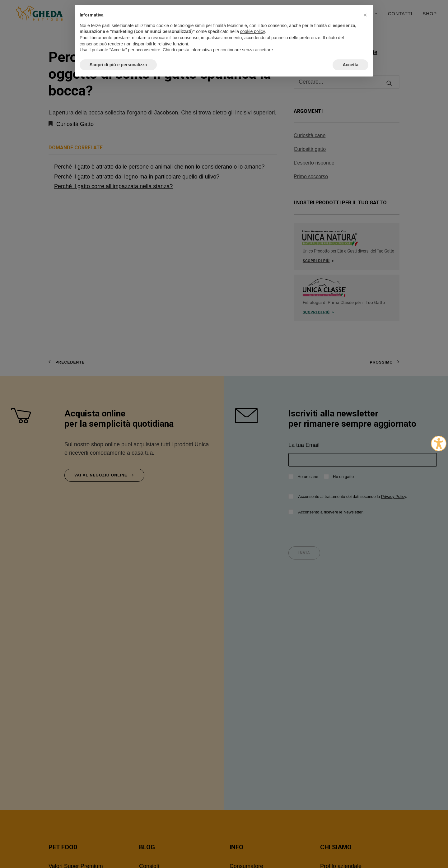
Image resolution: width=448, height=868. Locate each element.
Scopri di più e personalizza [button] (118, 65)
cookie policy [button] (252, 31)
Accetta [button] (350, 65)
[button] (365, 15)
